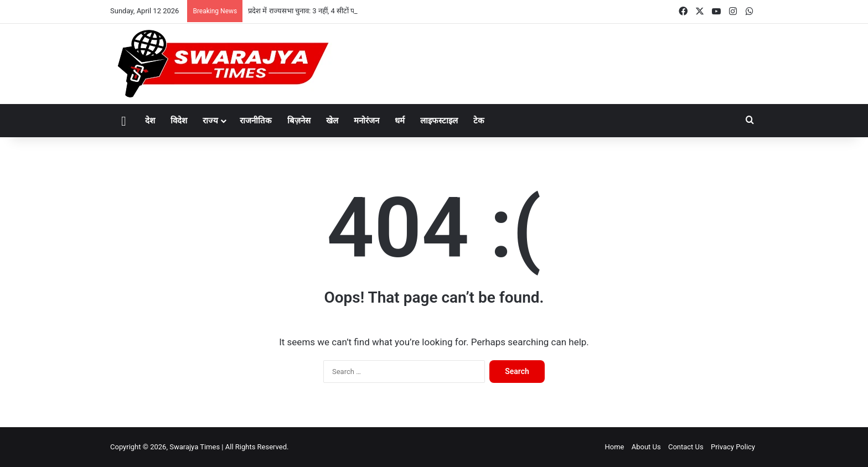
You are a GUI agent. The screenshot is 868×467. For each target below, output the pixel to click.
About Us (646, 447)
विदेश (179, 121)
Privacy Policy (733, 447)
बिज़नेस (299, 121)
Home (614, 447)
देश (150, 121)
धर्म (400, 121)
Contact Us (686, 447)
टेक (479, 121)
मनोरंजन (366, 121)
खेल (332, 121)
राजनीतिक (256, 121)
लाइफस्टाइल (439, 121)
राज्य (210, 121)
